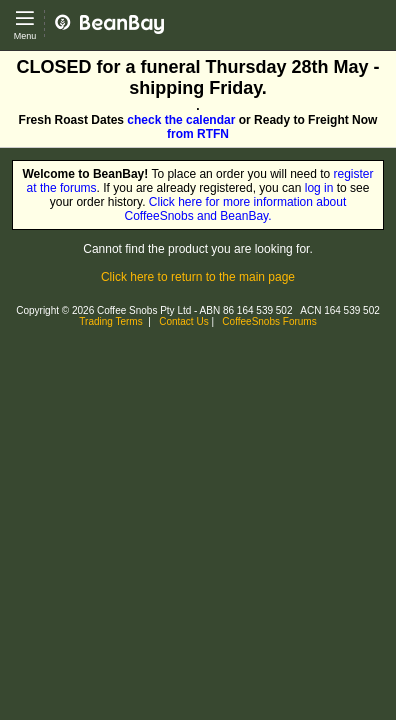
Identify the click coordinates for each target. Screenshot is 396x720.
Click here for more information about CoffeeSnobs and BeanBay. (236, 209)
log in (319, 188)
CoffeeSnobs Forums (269, 321)
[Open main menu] (25, 25)
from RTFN (198, 134)
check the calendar (181, 120)
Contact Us (183, 321)
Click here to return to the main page (198, 277)
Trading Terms (110, 321)
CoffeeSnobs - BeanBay (117, 7)
